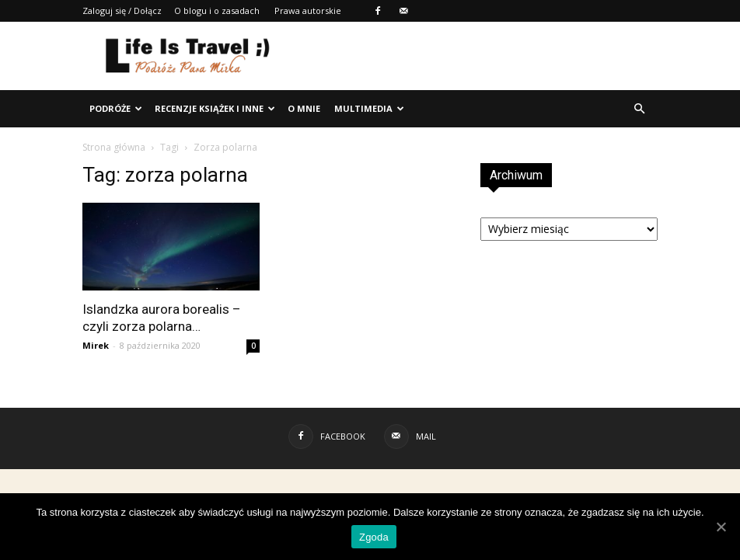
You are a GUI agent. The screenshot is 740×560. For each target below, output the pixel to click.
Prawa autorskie (308, 10)
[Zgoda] (721, 527)
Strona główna (114, 147)
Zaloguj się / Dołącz (122, 10)
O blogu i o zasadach (217, 10)
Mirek (96, 345)
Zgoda (374, 537)
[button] (639, 109)
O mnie (304, 108)
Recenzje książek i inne (215, 108)
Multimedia (369, 108)
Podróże (116, 108)
